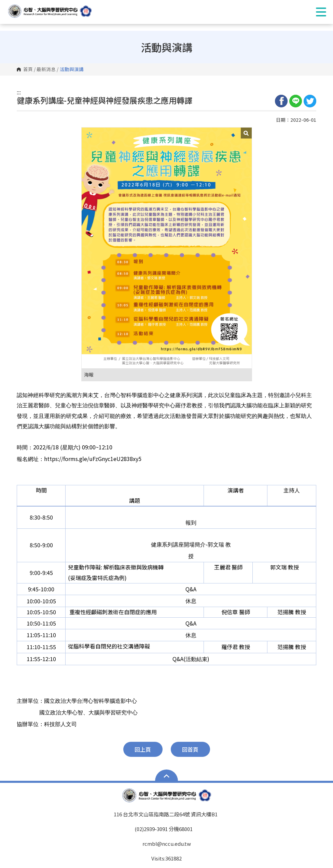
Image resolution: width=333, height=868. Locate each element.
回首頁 (190, 749)
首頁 (28, 69)
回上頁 (143, 749)
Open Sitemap (166, 776)
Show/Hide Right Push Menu (321, 12)
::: (19, 92)
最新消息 (46, 69)
